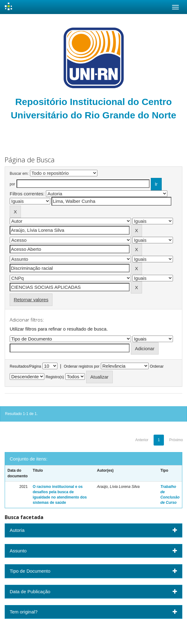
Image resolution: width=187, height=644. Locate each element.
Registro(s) (55, 377)
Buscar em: (19, 174)
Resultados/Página (25, 366)
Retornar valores (31, 300)
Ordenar (157, 366)
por (12, 184)
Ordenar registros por (81, 366)
